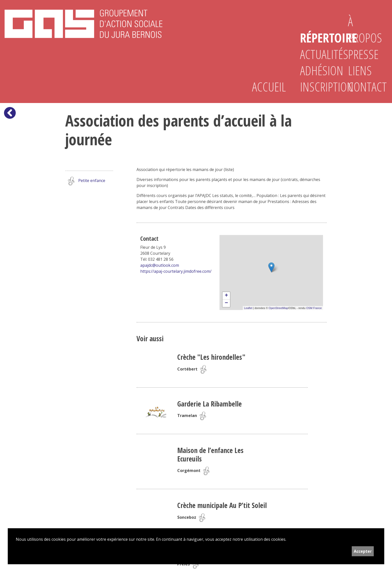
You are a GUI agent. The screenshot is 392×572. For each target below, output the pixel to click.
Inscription (316, 87)
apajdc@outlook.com (160, 265)
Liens (360, 70)
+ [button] (226, 296)
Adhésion (316, 70)
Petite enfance (85, 181)
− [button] (226, 303)
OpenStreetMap (278, 308)
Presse (363, 54)
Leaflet (248, 308)
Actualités (316, 54)
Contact (364, 87)
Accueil (268, 87)
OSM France (314, 308)
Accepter (363, 551)
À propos (364, 30)
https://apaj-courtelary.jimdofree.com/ (176, 271)
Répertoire (316, 38)
